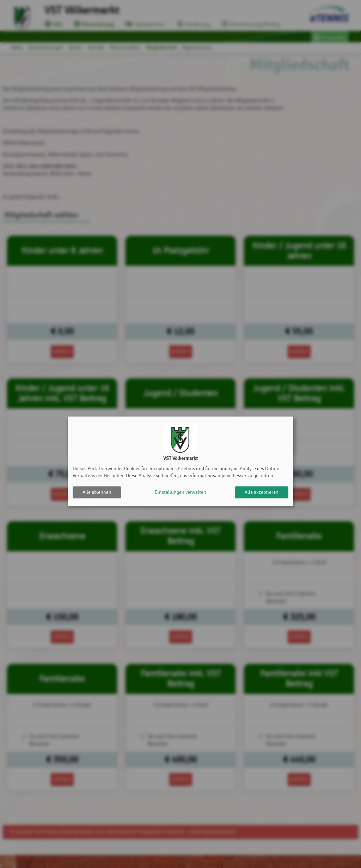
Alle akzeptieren (262, 492)
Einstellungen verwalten (180, 492)
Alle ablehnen (97, 492)
